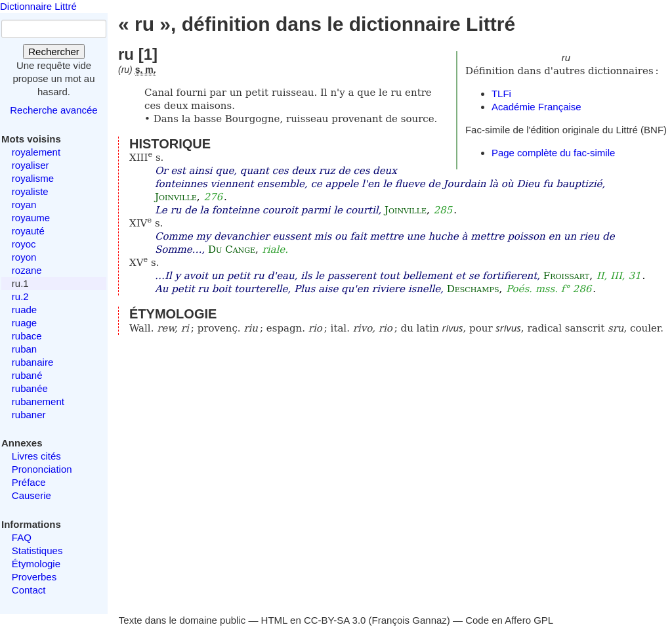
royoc (24, 244)
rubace (27, 336)
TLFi (501, 94)
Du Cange (232, 249)
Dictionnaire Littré (38, 6)
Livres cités (36, 456)
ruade (24, 310)
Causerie (31, 495)
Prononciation (42, 469)
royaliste (30, 191)
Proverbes (34, 577)
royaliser (31, 165)
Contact (29, 590)
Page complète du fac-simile (553, 153)
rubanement (38, 401)
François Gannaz (409, 620)
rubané (27, 375)
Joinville (176, 197)
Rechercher (54, 52)
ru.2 (20, 296)
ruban (24, 349)
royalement (36, 152)
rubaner (29, 415)
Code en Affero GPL (509, 620)
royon (24, 257)
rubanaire (32, 362)
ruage (24, 323)
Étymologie (36, 564)
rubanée (30, 388)
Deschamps (473, 289)
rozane (27, 270)
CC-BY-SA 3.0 (335, 620)
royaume (31, 218)
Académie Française (536, 107)
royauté (28, 231)
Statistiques (37, 551)
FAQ (22, 537)
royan (24, 205)
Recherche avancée (53, 110)
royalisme (33, 178)
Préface (29, 482)
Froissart (566, 276)
